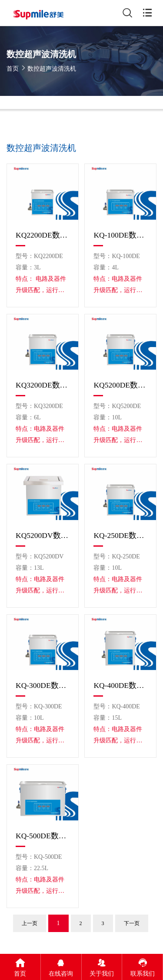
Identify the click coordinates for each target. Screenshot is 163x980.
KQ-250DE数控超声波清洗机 (120, 535)
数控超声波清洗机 (52, 69)
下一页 (132, 923)
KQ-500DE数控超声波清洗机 (43, 836)
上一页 (30, 923)
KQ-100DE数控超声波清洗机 (120, 235)
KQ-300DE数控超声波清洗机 (43, 685)
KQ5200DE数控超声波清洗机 (120, 385)
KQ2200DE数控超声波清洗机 (43, 235)
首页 (13, 69)
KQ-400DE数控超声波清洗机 (120, 685)
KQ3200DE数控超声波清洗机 (43, 385)
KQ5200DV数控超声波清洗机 (43, 535)
